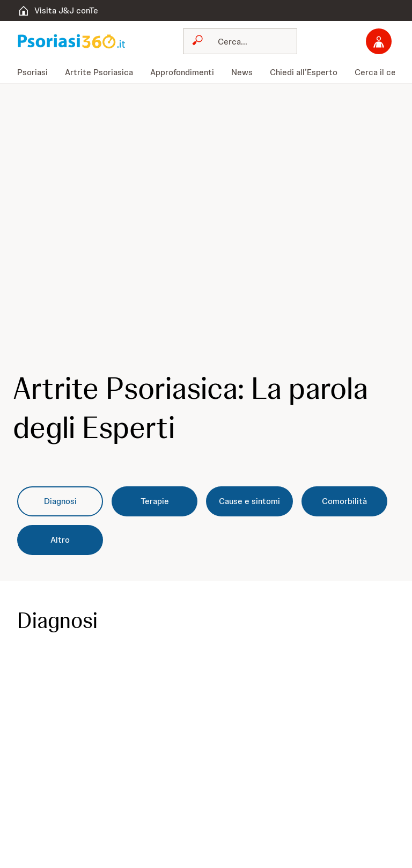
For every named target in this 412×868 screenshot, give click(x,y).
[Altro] (60, 540)
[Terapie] (154, 501)
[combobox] (240, 41)
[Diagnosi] (60, 501)
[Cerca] (247, 41)
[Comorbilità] (344, 501)
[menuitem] (37, 72)
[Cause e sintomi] (249, 501)
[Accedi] (379, 41)
